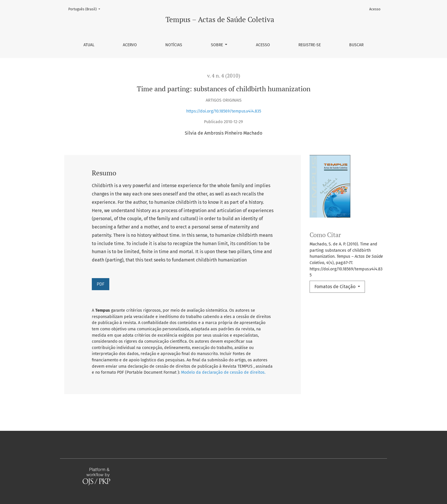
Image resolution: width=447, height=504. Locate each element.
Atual (89, 45)
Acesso (263, 45)
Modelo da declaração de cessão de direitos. (223, 372)
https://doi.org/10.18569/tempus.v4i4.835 (224, 111)
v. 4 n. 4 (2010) (224, 76)
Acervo (130, 45)
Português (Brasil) (86, 9)
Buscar (356, 45)
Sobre (217, 45)
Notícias (174, 45)
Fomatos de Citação (336, 287)
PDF (101, 284)
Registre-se (310, 45)
